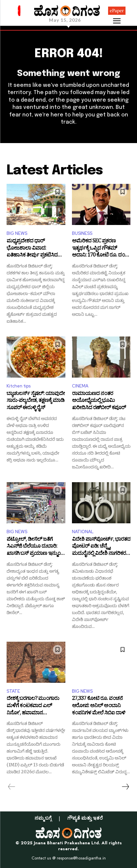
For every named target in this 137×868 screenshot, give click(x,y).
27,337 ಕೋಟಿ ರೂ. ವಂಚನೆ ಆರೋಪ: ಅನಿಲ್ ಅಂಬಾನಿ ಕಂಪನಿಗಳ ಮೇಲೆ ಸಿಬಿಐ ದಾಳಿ (99, 706)
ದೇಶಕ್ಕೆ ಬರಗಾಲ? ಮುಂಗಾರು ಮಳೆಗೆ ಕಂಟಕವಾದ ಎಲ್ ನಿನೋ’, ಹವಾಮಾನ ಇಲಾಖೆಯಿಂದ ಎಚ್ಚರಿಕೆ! (33, 706)
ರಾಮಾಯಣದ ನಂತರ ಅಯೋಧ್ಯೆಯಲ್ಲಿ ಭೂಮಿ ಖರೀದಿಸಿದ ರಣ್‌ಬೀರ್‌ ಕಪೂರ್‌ (99, 401)
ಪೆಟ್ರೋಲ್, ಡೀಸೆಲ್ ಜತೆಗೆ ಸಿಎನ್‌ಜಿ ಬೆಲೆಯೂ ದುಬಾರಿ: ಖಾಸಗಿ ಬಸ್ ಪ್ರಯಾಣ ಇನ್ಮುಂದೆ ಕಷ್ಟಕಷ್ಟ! (35, 547)
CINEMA (80, 386)
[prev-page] (12, 787)
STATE (13, 691)
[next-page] (125, 787)
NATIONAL (83, 532)
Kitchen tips (19, 386)
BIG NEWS (17, 233)
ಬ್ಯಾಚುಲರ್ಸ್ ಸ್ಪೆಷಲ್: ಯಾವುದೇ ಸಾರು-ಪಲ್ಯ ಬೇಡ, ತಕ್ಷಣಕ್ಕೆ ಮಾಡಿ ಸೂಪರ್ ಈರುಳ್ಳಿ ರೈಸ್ (36, 401)
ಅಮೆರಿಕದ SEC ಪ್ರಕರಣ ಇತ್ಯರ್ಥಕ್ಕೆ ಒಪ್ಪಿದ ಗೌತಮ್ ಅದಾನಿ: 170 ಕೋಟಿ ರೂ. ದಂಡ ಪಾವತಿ (100, 249)
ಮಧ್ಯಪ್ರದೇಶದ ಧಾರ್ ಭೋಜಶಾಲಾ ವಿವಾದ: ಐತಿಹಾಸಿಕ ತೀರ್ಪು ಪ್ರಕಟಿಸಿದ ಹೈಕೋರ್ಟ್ (32, 249)
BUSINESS (82, 233)
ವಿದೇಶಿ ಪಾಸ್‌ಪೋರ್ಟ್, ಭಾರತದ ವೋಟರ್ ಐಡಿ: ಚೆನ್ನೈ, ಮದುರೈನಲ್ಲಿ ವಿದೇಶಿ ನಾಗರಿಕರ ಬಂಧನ (101, 547)
